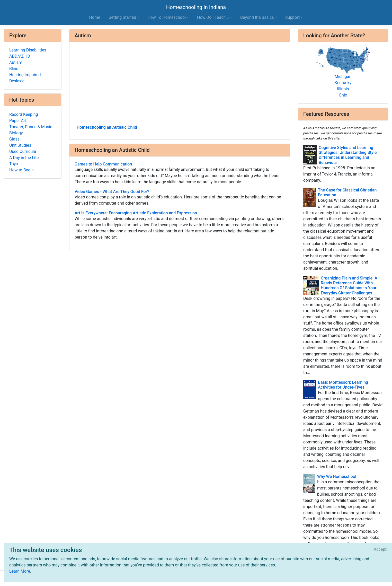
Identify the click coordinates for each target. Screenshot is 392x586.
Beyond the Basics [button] (257, 17)
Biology (16, 133)
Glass (14, 139)
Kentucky (343, 83)
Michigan (343, 77)
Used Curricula (23, 151)
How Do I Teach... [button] (213, 17)
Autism (16, 62)
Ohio (343, 95)
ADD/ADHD (20, 56)
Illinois (343, 89)
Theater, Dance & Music (31, 127)
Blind (14, 69)
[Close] (380, 549)
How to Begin (21, 170)
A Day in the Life (24, 158)
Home (95, 17)
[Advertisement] (180, 85)
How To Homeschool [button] (167, 17)
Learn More (20, 571)
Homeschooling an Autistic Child (107, 127)
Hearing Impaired (25, 75)
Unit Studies (20, 145)
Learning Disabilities (28, 50)
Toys (14, 164)
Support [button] (292, 17)
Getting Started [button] (122, 17)
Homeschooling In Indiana (196, 7)
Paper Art (18, 121)
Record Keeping (24, 114)
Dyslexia (17, 81)
